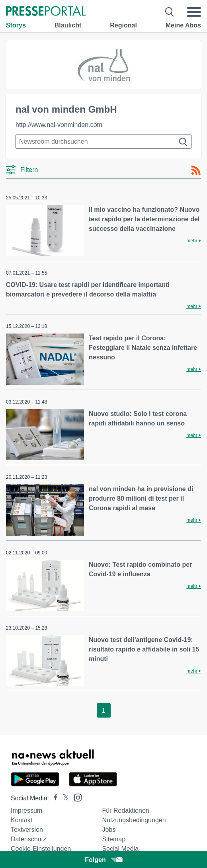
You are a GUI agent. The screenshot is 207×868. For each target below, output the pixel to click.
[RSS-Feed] (196, 170)
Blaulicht (68, 25)
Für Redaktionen (125, 810)
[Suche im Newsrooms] (103, 142)
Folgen (103, 860)
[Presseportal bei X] (63, 798)
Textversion (27, 830)
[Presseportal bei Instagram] (75, 797)
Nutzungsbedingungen (134, 820)
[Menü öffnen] (194, 12)
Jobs (109, 830)
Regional (123, 25)
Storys (16, 25)
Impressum (26, 810)
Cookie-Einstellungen (41, 849)
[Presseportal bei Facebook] (53, 798)
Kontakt (21, 820)
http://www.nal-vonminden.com (59, 125)
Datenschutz (28, 839)
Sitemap (114, 839)
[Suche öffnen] (170, 12)
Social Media (120, 849)
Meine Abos (183, 25)
